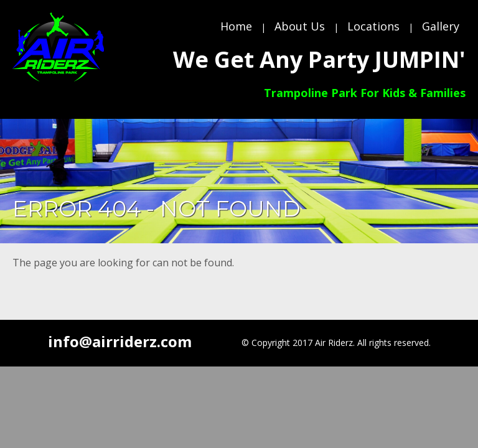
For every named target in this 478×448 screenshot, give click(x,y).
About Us (300, 26)
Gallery (441, 26)
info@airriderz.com (120, 341)
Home (236, 26)
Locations (373, 26)
